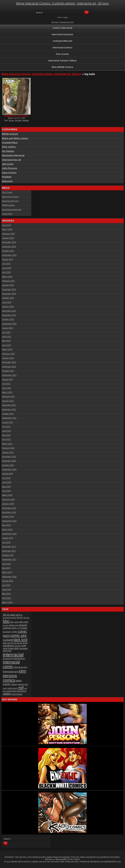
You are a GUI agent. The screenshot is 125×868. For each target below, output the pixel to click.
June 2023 (7, 337)
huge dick (13, 648)
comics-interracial (62, 28)
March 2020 (7, 495)
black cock (14, 625)
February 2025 (8, 281)
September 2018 (9, 534)
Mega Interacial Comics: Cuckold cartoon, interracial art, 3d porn (62, 3)
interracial (13, 655)
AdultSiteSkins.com (112, 862)
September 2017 (9, 560)
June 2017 (7, 564)
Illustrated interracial (13, 155)
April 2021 (7, 440)
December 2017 (9, 547)
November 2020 (9, 461)
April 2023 (7, 345)
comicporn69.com (62, 41)
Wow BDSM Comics (62, 67)
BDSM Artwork (10, 134)
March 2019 (7, 530)
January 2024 (8, 307)
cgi (18, 628)
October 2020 (8, 465)
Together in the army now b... (17, 116)
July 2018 (6, 542)
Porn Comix (63, 54)
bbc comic (15, 622)
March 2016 (7, 602)
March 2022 (7, 392)
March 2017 (7, 572)
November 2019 (9, 512)
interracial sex (11, 672)
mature (14, 684)
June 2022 (7, 388)
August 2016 (8, 581)
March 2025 (7, 277)
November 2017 (9, 551)
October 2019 (8, 517)
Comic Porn (7, 214)
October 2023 (8, 319)
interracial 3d (8, 659)
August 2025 (8, 260)
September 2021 (9, 418)
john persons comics (15, 676)
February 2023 (8, 354)
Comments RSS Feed (67, 22)
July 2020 (6, 478)
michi (5, 688)
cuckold (8, 640)
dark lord (20, 640)
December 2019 (9, 508)
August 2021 (8, 422)
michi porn (13, 688)
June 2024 (7, 302)
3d (4, 615)
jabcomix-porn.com (10, 201)
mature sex (23, 684)
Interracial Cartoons (62, 34)
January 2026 (8, 238)
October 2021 (8, 414)
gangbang (8, 646)
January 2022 (8, 401)
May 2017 (6, 568)
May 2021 (6, 435)
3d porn (20, 618)
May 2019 (6, 525)
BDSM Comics (8, 205)
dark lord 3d (8, 643)
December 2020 (9, 457)
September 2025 (9, 255)
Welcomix (7, 181)
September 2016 (9, 577)
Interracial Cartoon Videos (62, 61)
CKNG (15, 632)
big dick (6, 625)
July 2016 (6, 585)
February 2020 (8, 500)
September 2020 (9, 470)
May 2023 (6, 341)
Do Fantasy (8, 151)
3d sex (11, 120)
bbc (6, 621)
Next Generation (20, 691)
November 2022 (9, 367)
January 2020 (8, 504)
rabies (7, 694)
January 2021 (8, 453)
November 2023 (9, 315)
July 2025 (6, 264)
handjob (18, 646)
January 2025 (8, 285)
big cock (24, 622)
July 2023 (6, 332)
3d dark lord (13, 615)
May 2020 (6, 487)
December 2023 (9, 311)
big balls (18, 120)
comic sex (18, 635)
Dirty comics (9, 147)
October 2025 (8, 251)
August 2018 (8, 538)
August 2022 (8, 380)
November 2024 (9, 294)
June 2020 (7, 482)
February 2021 (8, 448)
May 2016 (6, 594)
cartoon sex (9, 628)
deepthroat (18, 643)
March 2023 (7, 350)
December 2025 (9, 242)
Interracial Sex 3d (12, 160)
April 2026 (7, 225)
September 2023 (9, 324)
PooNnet (7, 177)
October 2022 (8, 371)
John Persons (10, 168)
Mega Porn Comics (10, 197)
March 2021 (7, 444)
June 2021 (7, 431)
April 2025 (7, 272)
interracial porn (20, 667)
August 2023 (8, 328)
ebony (25, 643)
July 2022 (6, 384)
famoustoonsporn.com (12, 210)
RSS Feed (55, 22)
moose (9, 691)
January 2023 (8, 358)
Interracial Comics (62, 48)
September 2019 (9, 521)
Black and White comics (15, 138)
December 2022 (9, 362)
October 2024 (8, 298)
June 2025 (7, 268)
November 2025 (9, 247)
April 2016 (7, 598)
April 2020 (7, 491)
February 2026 (8, 234)
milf (21, 688)
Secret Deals (17, 694)
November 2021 (9, 410)
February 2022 (8, 397)
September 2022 (9, 375)
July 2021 (6, 427)
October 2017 (8, 555)
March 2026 (7, 230)
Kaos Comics (9, 173)
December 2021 (9, 405)
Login (66, 17)
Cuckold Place (10, 143)
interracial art (19, 659)
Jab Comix (8, 164)
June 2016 (7, 590)
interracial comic (11, 664)
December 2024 (9, 290)
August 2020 (8, 474)
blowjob (26, 120)
